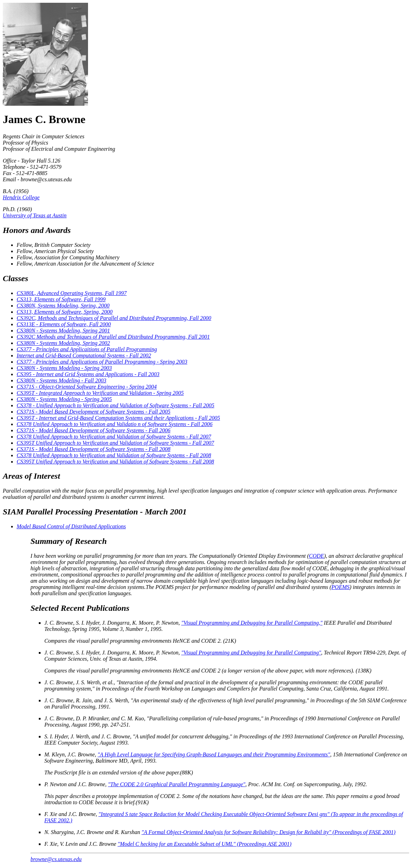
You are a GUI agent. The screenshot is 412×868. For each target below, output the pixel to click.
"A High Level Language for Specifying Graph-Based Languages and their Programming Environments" (214, 754)
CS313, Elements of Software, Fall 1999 (61, 299)
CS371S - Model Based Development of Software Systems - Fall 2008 (94, 449)
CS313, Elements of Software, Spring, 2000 (65, 312)
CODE (316, 556)
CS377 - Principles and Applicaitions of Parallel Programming (87, 349)
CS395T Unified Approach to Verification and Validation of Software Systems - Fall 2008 (115, 462)
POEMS (340, 587)
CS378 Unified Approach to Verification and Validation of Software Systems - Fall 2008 (114, 455)
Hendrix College (21, 197)
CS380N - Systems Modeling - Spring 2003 (64, 368)
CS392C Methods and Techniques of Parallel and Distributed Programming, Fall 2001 (113, 337)
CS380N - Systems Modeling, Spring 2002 (63, 343)
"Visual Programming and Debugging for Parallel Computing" (251, 653)
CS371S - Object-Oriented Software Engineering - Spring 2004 (87, 387)
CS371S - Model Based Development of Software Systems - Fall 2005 (94, 412)
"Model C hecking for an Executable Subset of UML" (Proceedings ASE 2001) (204, 844)
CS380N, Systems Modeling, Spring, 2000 (63, 306)
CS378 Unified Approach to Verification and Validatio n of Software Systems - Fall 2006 (115, 424)
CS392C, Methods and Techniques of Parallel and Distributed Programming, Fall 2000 (114, 318)
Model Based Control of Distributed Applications (71, 526)
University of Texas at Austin (35, 215)
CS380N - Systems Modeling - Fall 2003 (62, 380)
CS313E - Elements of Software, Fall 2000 (64, 324)
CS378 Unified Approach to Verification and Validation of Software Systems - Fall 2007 (114, 437)
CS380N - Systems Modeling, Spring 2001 (63, 331)
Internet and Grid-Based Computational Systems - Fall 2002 (84, 355)
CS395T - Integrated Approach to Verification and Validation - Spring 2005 (100, 393)
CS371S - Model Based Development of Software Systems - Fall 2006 (94, 430)
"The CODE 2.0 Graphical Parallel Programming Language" (177, 784)
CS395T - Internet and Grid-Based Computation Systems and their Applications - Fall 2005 (118, 418)
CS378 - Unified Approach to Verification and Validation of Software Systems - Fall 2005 (115, 405)
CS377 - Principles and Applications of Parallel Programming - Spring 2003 (102, 362)
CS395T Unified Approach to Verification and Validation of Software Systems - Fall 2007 (115, 443)
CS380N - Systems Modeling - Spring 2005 (64, 399)
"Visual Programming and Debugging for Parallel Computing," (252, 623)
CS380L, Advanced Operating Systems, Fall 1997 (72, 293)
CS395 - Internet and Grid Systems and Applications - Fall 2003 (88, 374)
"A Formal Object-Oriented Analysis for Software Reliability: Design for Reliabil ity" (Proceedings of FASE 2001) (268, 832)
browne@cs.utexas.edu (56, 859)
